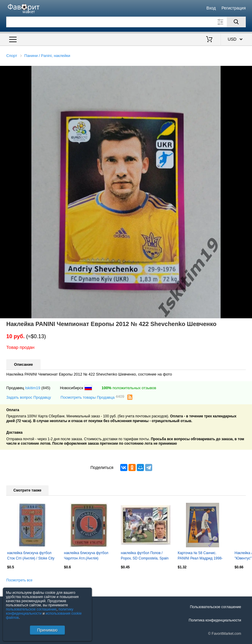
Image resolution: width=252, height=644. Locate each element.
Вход (211, 8)
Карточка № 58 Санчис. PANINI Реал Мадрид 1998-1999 (200, 556)
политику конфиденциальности (40, 611)
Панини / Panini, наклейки (47, 56)
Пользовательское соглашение (215, 607)
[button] (247, 71)
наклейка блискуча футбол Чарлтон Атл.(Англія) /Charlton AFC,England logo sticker (86, 556)
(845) (46, 388)
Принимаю (47, 630)
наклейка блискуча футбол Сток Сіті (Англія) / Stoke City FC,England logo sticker (31, 556)
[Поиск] (236, 22)
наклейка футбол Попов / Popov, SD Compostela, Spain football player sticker (145, 556)
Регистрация (234, 8)
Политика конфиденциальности (215, 620)
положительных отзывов (129, 388)
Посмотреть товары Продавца (93, 397)
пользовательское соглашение (31, 609)
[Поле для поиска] (126, 22)
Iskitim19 (33, 388)
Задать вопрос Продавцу (29, 397)
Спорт (12, 56)
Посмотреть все (19, 580)
